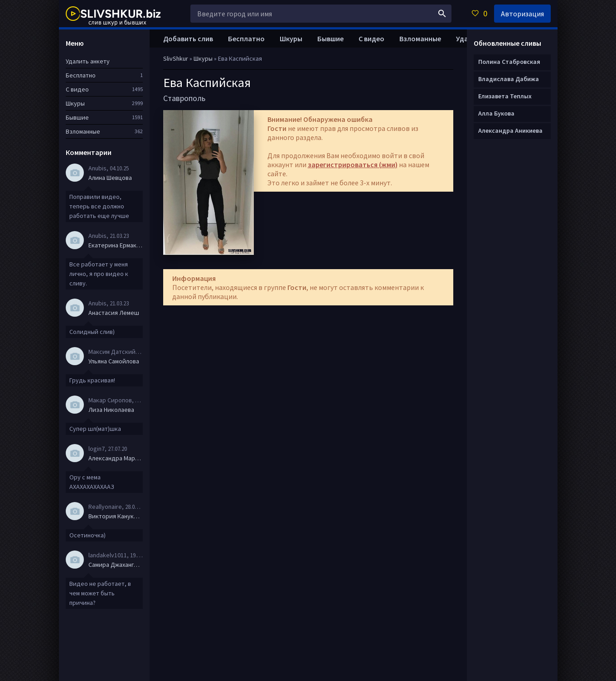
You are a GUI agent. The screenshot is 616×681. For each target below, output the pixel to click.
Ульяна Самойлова (114, 361)
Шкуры (291, 39)
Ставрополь (184, 98)
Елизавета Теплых (505, 96)
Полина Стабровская (509, 62)
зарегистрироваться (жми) (353, 164)
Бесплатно (246, 39)
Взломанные (420, 39)
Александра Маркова (116, 458)
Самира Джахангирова (116, 565)
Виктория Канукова (116, 516)
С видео (371, 39)
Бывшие (330, 39)
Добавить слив (188, 39)
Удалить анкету (88, 61)
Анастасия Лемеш (114, 313)
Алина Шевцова (110, 178)
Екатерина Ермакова (116, 245)
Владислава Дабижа (509, 79)
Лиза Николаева (111, 410)
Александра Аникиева (510, 130)
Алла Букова (496, 113)
